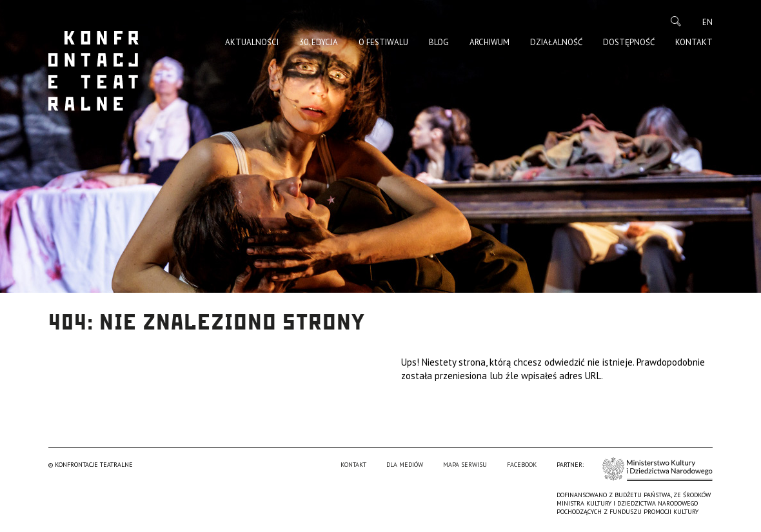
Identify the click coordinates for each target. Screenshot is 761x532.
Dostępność (629, 42)
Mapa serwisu (465, 465)
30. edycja (319, 42)
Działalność (556, 42)
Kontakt (694, 42)
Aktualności (252, 42)
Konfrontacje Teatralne (94, 71)
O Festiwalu (383, 42)
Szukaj (676, 21)
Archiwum (489, 42)
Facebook (522, 465)
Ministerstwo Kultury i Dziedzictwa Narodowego (657, 469)
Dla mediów (405, 465)
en (707, 22)
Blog (439, 42)
